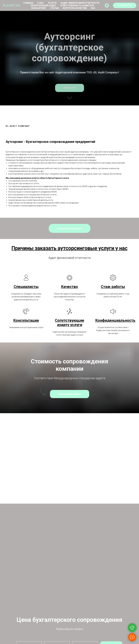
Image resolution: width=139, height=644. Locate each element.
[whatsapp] (107, 5)
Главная (28, 3)
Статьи (55, 8)
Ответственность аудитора (77, 6)
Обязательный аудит (43, 6)
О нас (41, 3)
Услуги (52, 3)
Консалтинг (39, 8)
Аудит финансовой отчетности (80, 3)
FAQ (93, 8)
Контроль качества (75, 8)
